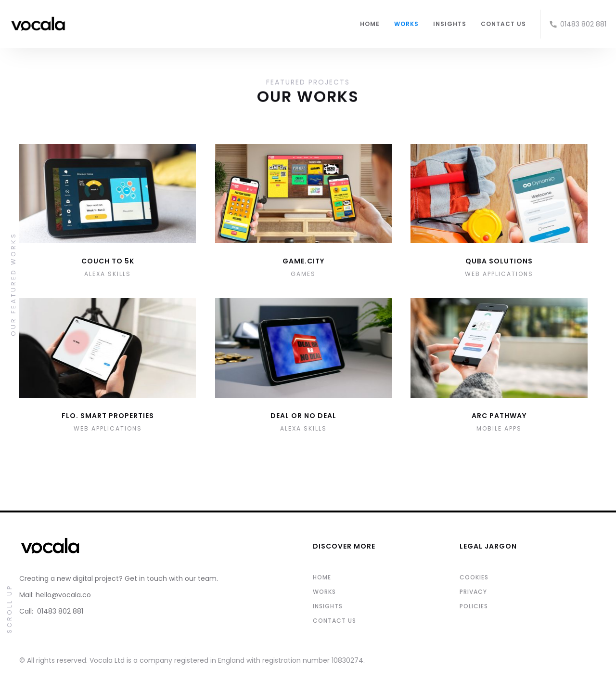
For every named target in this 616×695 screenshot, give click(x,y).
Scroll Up (9, 609)
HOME (370, 24)
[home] (180, 24)
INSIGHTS (450, 24)
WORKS (406, 24)
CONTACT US (503, 24)
